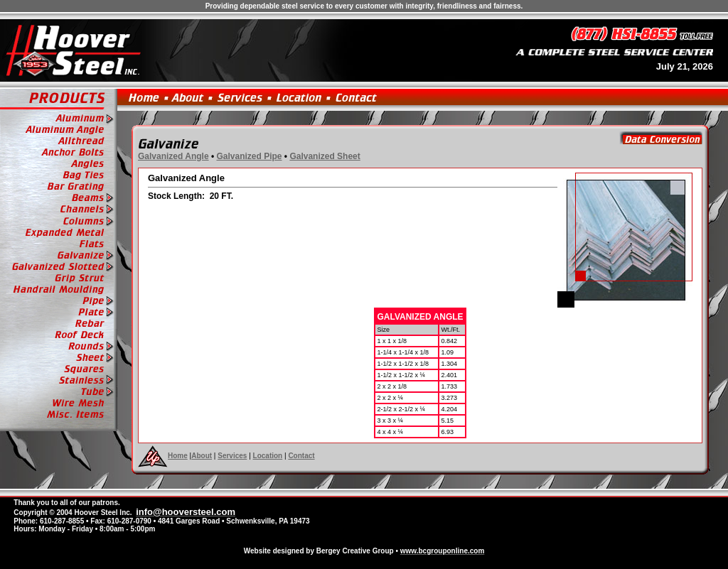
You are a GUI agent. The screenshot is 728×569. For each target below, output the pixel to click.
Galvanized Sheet (325, 156)
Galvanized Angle (173, 156)
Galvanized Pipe (249, 156)
